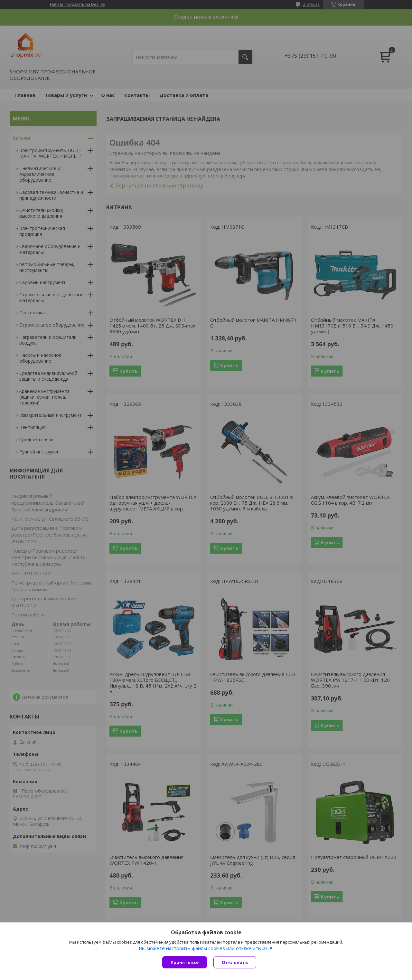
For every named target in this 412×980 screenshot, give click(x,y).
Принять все (185, 962)
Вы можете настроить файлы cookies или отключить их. (204, 948)
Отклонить (235, 962)
